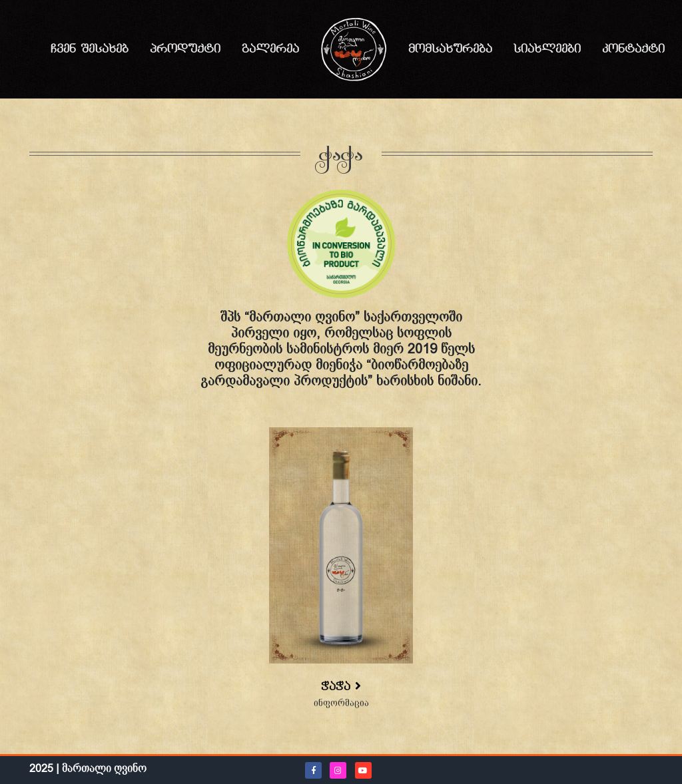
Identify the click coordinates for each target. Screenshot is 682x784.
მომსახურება (450, 50)
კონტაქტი (633, 50)
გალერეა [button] (270, 50)
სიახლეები (547, 50)
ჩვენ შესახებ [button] (90, 50)
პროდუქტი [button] (185, 50)
